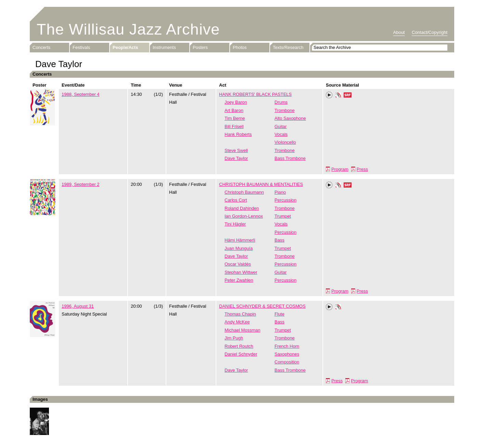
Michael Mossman (243, 330)
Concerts (41, 47)
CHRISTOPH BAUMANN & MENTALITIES (261, 184)
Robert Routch (239, 346)
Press (362, 169)
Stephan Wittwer (241, 272)
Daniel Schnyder (241, 354)
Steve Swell (236, 150)
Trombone (285, 110)
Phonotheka (338, 96)
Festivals (81, 47)
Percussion (285, 200)
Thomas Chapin (240, 314)
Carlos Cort (236, 200)
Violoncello (285, 142)
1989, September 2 (81, 184)
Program (340, 169)
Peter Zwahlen (239, 280)
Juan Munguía (239, 248)
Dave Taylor (236, 158)
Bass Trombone (290, 158)
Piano (280, 192)
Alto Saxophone (290, 118)
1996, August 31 (78, 306)
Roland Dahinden (242, 208)
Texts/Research (288, 47)
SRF (348, 96)
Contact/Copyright (430, 32)
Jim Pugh (234, 338)
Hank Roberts (238, 134)
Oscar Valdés (238, 264)
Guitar (281, 126)
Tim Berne (235, 118)
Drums (281, 102)
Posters (200, 47)
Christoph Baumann (244, 192)
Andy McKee (237, 322)
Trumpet (283, 216)
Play (329, 95)
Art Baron (234, 110)
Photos (240, 47)
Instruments (164, 47)
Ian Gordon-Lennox (244, 216)
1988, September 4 (81, 94)
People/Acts (125, 47)
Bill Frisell (234, 126)
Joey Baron (236, 102)
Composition (287, 362)
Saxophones (287, 354)
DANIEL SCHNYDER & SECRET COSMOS (262, 306)
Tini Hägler (235, 224)
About (399, 32)
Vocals (281, 134)
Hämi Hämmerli (240, 240)
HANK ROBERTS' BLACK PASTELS (255, 94)
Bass (279, 240)
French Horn (287, 346)
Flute (279, 314)
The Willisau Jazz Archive (128, 29)
